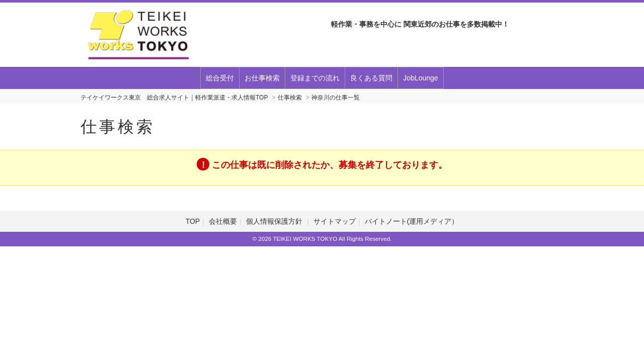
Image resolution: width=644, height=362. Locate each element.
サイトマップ (335, 221)
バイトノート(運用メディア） (412, 221)
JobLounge (420, 78)
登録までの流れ (315, 78)
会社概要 (223, 221)
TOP (193, 221)
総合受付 (220, 78)
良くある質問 (371, 78)
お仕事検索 (262, 78)
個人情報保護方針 (275, 221)
